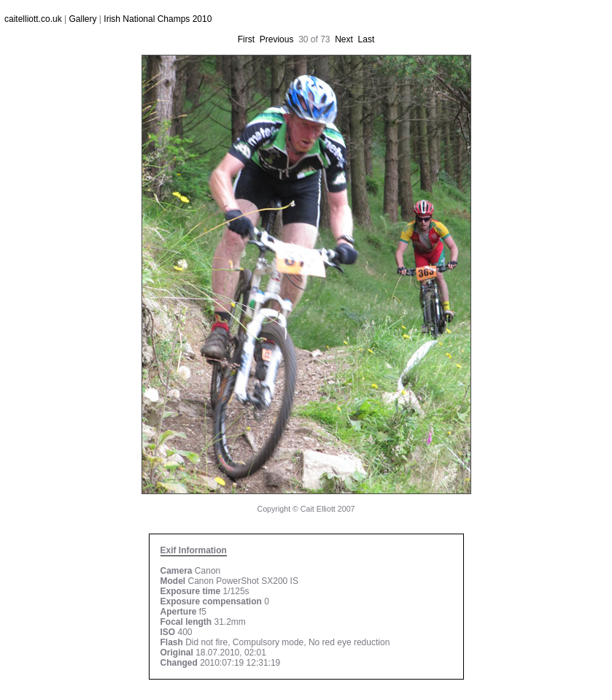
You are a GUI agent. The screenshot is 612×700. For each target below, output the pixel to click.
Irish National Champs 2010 (158, 19)
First (246, 39)
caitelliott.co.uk (33, 19)
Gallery (83, 19)
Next (344, 39)
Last (367, 39)
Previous (277, 39)
